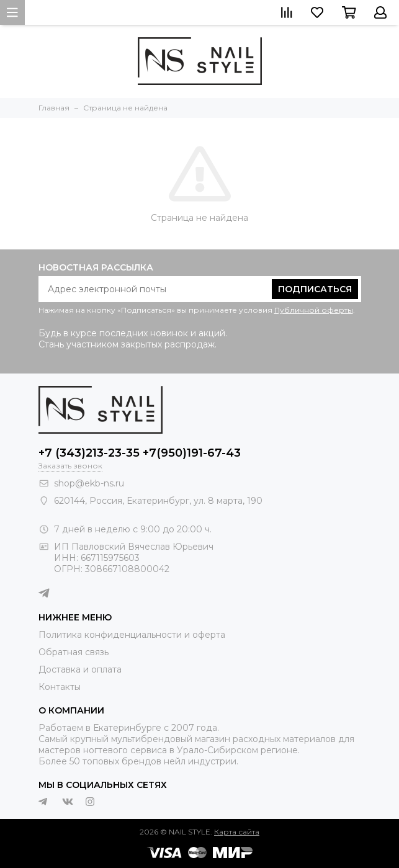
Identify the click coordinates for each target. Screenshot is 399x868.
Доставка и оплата (80, 669)
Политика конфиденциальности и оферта (132, 635)
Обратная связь (74, 652)
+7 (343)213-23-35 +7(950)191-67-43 (140, 453)
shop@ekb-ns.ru (89, 483)
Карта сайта (237, 832)
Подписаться (315, 289)
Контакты (60, 687)
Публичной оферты (314, 310)
